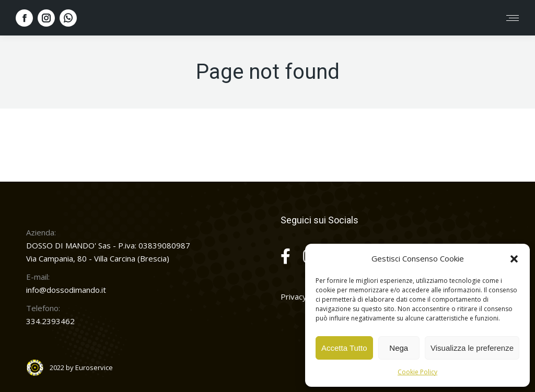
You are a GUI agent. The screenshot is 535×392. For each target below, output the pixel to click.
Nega (399, 348)
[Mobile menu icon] (513, 18)
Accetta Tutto (344, 348)
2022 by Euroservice (81, 367)
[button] (514, 259)
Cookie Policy (417, 372)
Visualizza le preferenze (472, 348)
